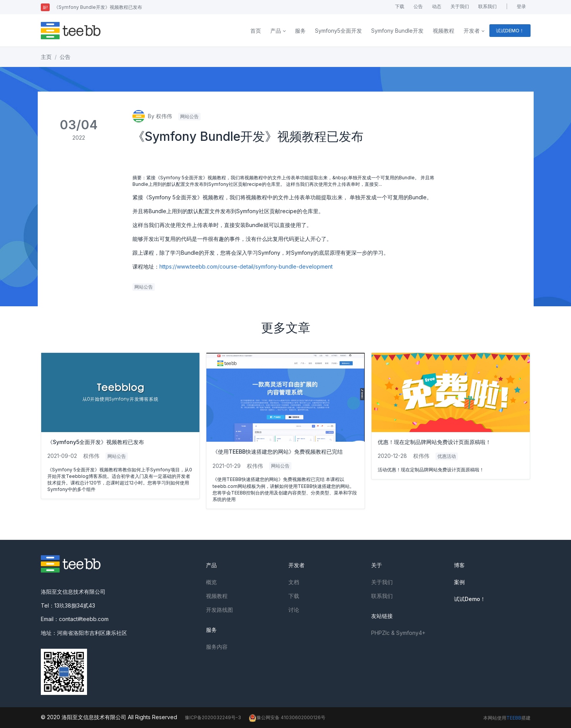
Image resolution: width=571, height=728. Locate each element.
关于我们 (460, 6)
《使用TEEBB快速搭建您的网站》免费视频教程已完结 (278, 452)
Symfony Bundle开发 (397, 31)
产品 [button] (276, 31)
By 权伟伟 (152, 116)
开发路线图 (219, 610)
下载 (400, 6)
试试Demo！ (470, 599)
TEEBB (514, 718)
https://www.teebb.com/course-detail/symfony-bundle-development (246, 266)
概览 (211, 582)
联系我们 (487, 6)
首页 (256, 31)
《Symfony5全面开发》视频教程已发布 (96, 442)
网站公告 (189, 116)
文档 (294, 582)
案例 (459, 582)
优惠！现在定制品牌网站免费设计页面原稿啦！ (434, 442)
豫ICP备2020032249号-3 (213, 717)
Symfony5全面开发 (338, 31)
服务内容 (217, 647)
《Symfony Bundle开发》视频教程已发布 (91, 7)
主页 (46, 57)
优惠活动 (447, 456)
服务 (300, 31)
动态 (437, 6)
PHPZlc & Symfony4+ (398, 633)
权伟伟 (91, 456)
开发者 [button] (472, 31)
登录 (521, 6)
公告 (418, 6)
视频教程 (444, 31)
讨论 (294, 610)
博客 (459, 565)
